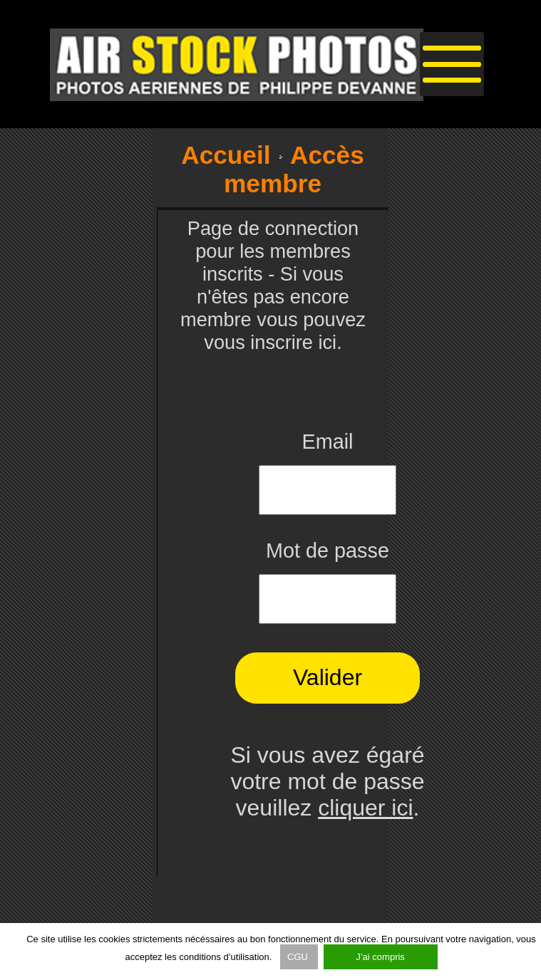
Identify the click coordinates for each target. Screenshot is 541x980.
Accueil (226, 155)
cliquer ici (365, 808)
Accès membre (294, 169)
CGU (299, 957)
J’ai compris (380, 957)
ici (327, 342)
